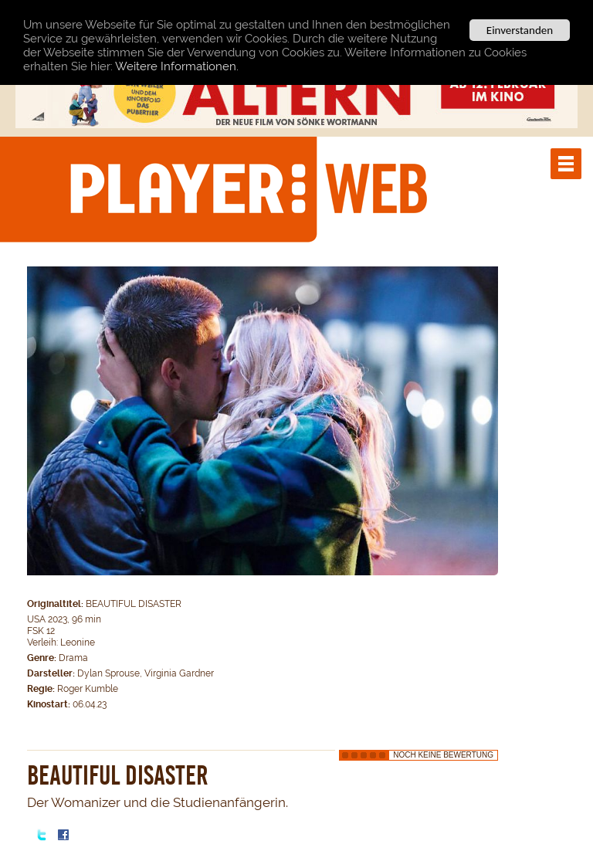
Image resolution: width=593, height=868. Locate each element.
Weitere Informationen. (177, 66)
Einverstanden (520, 30)
